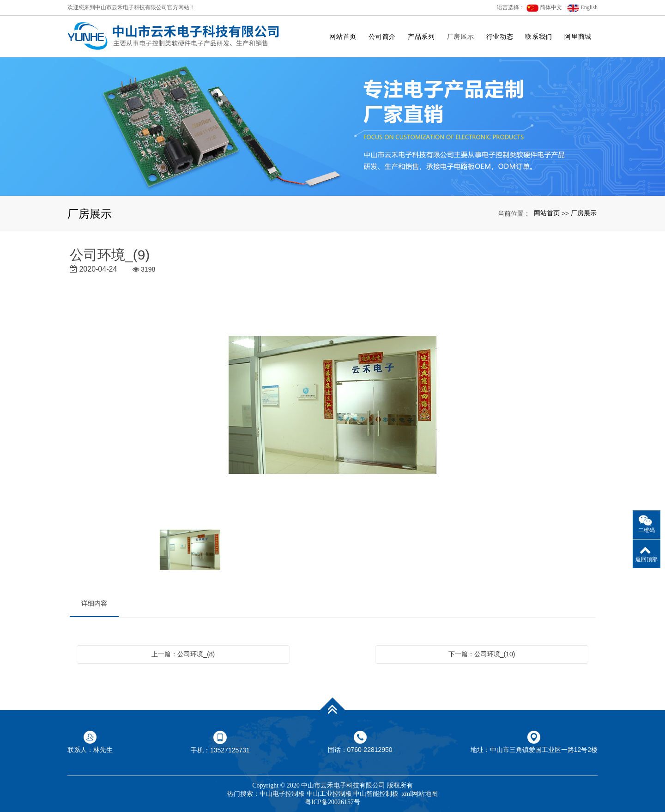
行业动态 (500, 36)
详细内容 (94, 603)
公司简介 (382, 36)
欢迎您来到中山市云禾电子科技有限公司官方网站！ (131, 7)
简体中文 (544, 8)
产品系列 (421, 36)
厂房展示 (461, 36)
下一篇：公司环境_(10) (482, 654)
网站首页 (343, 36)
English (582, 8)
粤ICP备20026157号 (332, 802)
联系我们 (539, 36)
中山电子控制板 (282, 794)
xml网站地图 (420, 794)
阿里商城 (578, 36)
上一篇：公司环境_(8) (183, 654)
